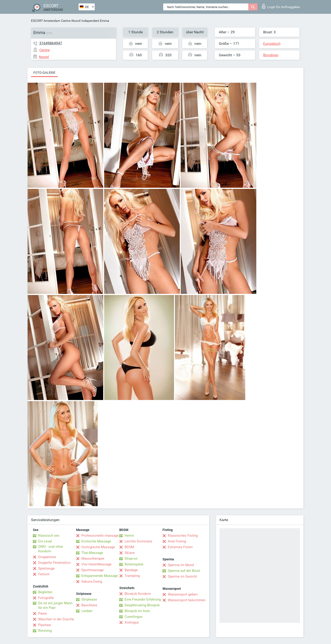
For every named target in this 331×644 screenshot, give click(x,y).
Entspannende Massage (100, 576)
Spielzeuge (46, 568)
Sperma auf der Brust (184, 571)
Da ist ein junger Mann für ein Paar (55, 605)
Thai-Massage (92, 553)
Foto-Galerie (44, 73)
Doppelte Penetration (54, 563)
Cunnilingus (134, 617)
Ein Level (45, 541)
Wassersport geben (183, 594)
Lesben (87, 611)
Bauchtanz (89, 605)
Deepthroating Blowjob (142, 605)
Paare (43, 613)
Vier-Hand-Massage (96, 564)
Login (281, 6)
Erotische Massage (96, 541)
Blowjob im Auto (137, 611)
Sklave (130, 553)
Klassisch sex (49, 536)
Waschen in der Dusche (56, 619)
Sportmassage (93, 570)
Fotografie (46, 598)
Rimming (45, 631)
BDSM (129, 547)
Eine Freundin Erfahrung (143, 599)
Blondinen (271, 55)
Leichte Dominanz (138, 541)
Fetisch (44, 574)
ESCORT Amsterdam (46, 21)
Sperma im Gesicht (182, 576)
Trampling (132, 576)
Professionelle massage (100, 536)
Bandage (131, 570)
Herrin (129, 536)
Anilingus (132, 622)
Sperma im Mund (181, 565)
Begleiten (45, 592)
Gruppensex (47, 557)
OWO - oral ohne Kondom (51, 549)
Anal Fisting (177, 541)
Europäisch (272, 44)
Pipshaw (45, 625)
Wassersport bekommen (187, 600)
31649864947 (51, 43)
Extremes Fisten (180, 547)
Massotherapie (93, 559)
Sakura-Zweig (92, 582)
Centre (66, 21)
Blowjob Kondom (138, 594)
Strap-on (131, 559)
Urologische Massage (98, 547)
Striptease (89, 599)
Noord (76, 21)
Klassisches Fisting (183, 536)
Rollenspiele (134, 564)
